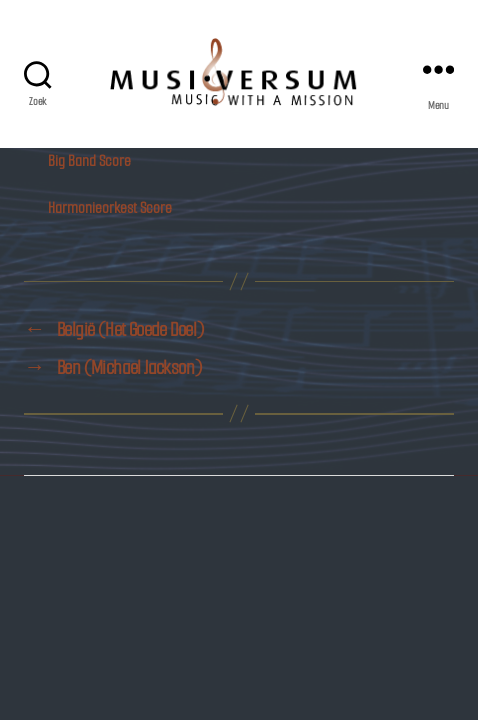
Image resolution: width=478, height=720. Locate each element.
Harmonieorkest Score (110, 207)
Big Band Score (89, 160)
